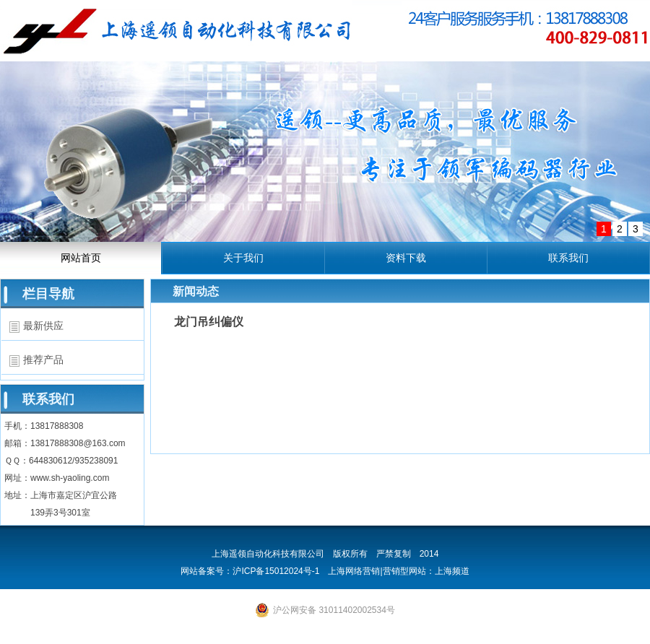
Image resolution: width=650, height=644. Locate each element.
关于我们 (243, 258)
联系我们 (568, 258)
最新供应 (43, 326)
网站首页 (81, 258)
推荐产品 (43, 360)
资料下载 (406, 258)
